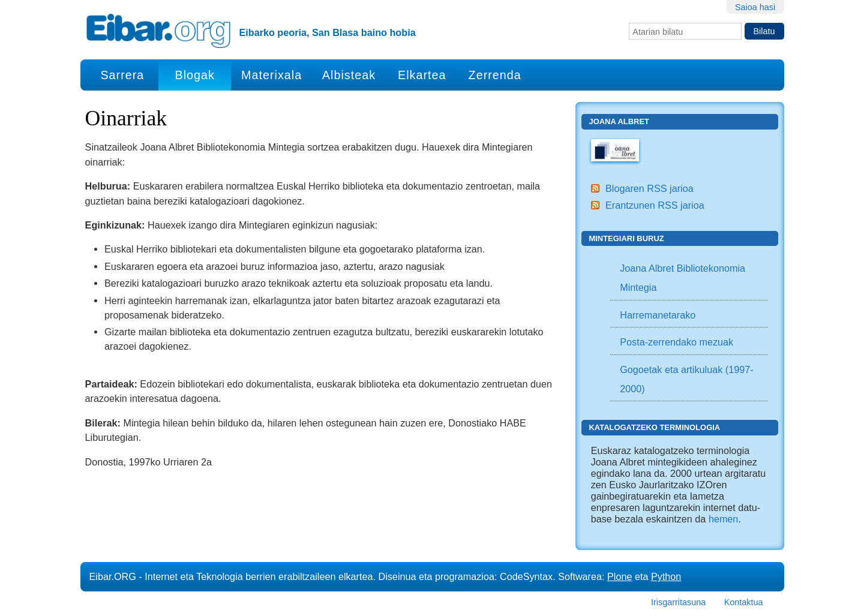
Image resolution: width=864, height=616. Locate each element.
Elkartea (422, 75)
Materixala (271, 75)
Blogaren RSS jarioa (649, 188)
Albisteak (349, 75)
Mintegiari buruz (626, 238)
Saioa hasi (755, 7)
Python (666, 576)
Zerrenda (495, 75)
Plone (619, 576)
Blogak (194, 75)
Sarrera (122, 75)
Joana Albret (619, 121)
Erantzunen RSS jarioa (655, 205)
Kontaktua (744, 602)
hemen (724, 519)
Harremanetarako (658, 315)
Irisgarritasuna (678, 602)
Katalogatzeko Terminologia (654, 427)
